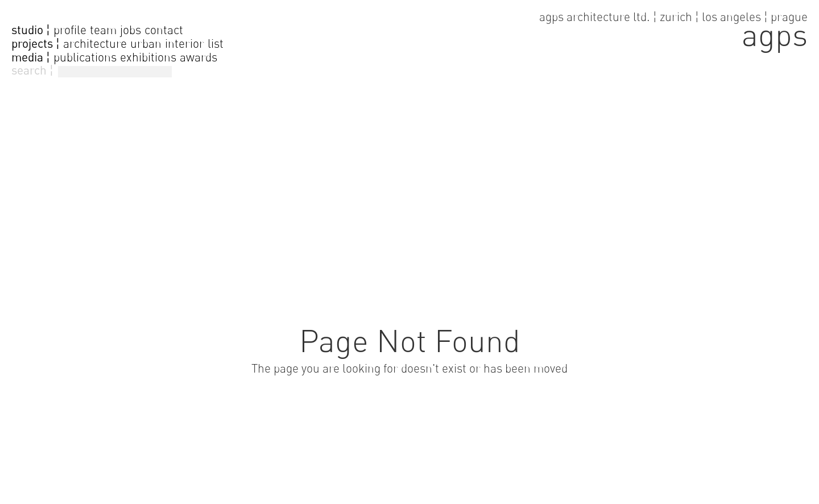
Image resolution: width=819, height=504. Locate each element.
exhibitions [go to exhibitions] (148, 57)
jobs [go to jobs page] (131, 30)
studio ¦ (31, 30)
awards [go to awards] (198, 57)
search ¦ (32, 70)
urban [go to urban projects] (146, 44)
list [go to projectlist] (216, 44)
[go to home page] (673, 29)
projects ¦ (36, 44)
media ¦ (31, 57)
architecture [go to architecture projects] (95, 44)
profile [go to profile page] (70, 30)
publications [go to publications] (85, 57)
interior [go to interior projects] (185, 44)
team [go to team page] (103, 30)
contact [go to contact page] (164, 30)
